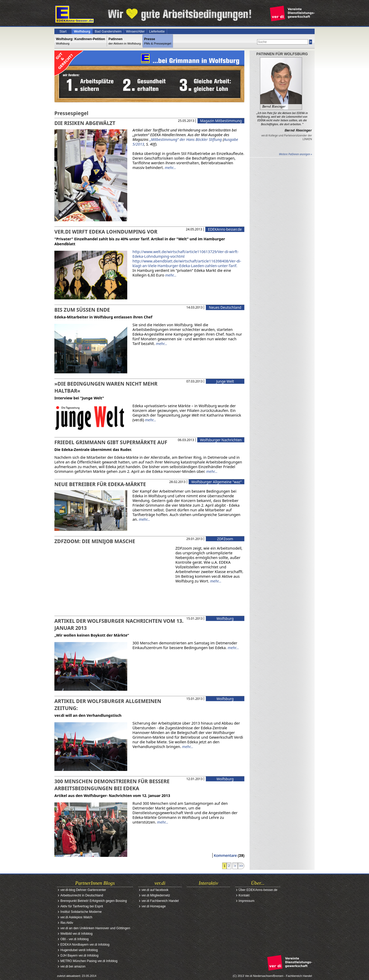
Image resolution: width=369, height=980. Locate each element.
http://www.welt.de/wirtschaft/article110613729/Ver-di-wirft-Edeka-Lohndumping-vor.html (186, 254)
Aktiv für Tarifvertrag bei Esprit (82, 906)
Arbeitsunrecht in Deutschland (82, 895)
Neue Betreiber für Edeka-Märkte (100, 484)
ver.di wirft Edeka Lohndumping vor (106, 232)
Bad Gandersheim (108, 31)
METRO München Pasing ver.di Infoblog (89, 961)
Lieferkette (157, 31)
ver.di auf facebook (155, 890)
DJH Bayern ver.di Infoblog (79, 956)
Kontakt (244, 895)
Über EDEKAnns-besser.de (258, 890)
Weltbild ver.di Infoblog (77, 934)
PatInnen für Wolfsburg (282, 54)
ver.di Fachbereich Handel (160, 901)
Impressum (247, 901)
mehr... (170, 168)
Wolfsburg (82, 31)
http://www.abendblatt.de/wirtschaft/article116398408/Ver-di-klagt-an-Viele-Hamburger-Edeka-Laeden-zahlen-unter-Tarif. (187, 263)
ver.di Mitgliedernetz (156, 895)
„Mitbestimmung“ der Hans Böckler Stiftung (186, 139)
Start (63, 31)
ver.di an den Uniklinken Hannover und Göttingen (95, 928)
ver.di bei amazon (73, 966)
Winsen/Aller (135, 31)
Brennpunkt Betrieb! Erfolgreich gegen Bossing (94, 901)
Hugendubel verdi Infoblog (79, 950)
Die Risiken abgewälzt (85, 123)
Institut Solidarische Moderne (81, 912)
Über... (258, 883)
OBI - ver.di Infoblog (75, 939)
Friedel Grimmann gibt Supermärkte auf (111, 442)
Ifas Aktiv (67, 923)
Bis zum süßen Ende (82, 310)
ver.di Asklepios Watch (76, 917)
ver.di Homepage (154, 906)
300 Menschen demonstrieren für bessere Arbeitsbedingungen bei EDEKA (112, 785)
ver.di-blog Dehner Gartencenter (83, 890)
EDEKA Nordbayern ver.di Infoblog (85, 945)
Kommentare (225, 855)
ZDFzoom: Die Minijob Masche (95, 541)
